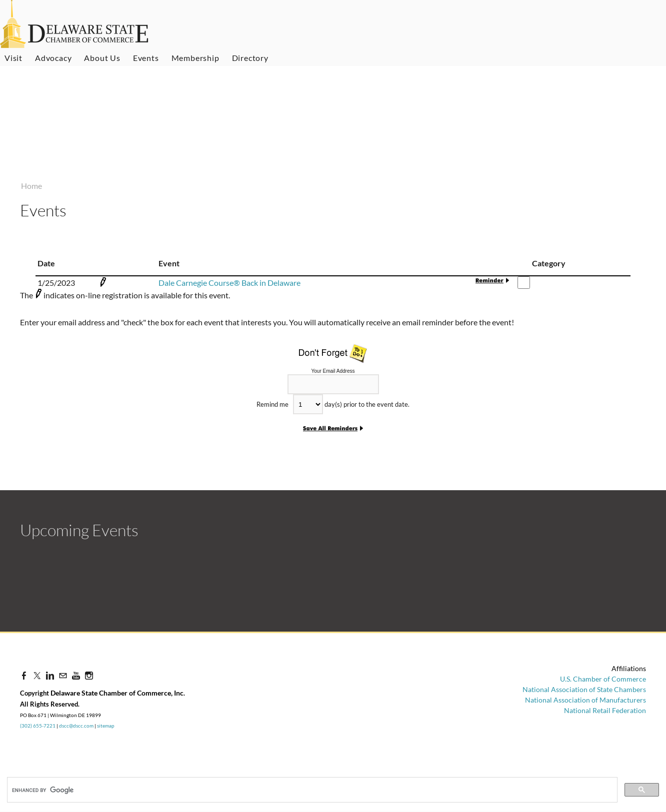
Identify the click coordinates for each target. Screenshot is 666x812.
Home (31, 186)
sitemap (106, 726)
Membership (195, 58)
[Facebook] (24, 675)
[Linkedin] (50, 675)
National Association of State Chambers (584, 689)
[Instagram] (89, 675)
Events (146, 58)
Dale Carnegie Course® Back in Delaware (229, 283)
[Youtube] (76, 675)
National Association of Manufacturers (585, 700)
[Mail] (63, 675)
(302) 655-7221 (38, 726)
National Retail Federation (605, 710)
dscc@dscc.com (76, 726)
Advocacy (53, 58)
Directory (250, 58)
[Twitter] (37, 675)
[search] (62, 790)
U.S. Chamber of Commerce (603, 679)
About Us (102, 58)
